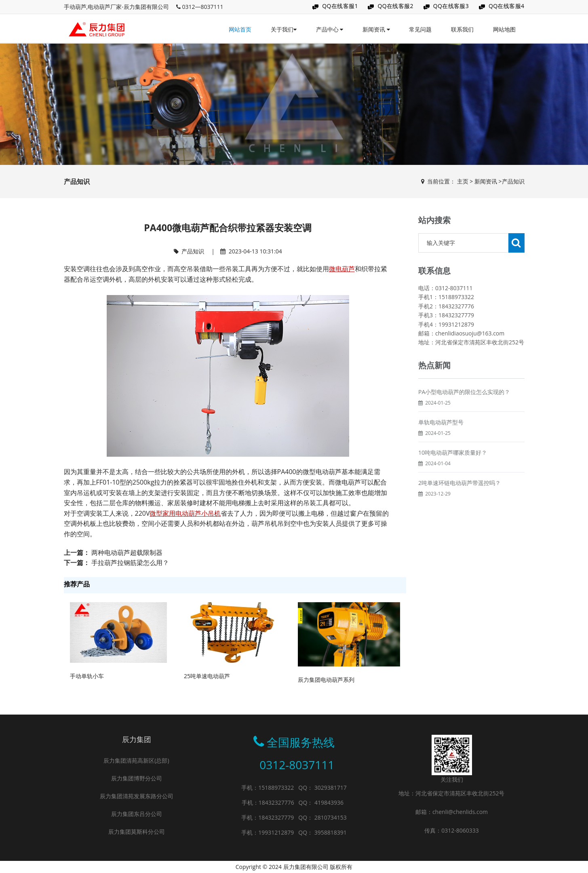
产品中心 (330, 29)
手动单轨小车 (87, 676)
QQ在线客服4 (507, 6)
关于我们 (284, 29)
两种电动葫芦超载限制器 (127, 552)
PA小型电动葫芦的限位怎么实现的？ (464, 411)
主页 (463, 181)
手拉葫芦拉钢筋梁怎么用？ (130, 563)
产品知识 (513, 181)
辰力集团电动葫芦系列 (326, 680)
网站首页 (240, 29)
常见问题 (420, 29)
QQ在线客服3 (451, 6)
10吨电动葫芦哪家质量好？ (453, 472)
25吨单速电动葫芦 (207, 676)
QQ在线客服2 (395, 6)
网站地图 (504, 29)
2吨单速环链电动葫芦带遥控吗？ (459, 502)
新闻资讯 (376, 29)
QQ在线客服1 (340, 6)
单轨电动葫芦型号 (441, 442)
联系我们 (462, 29)
